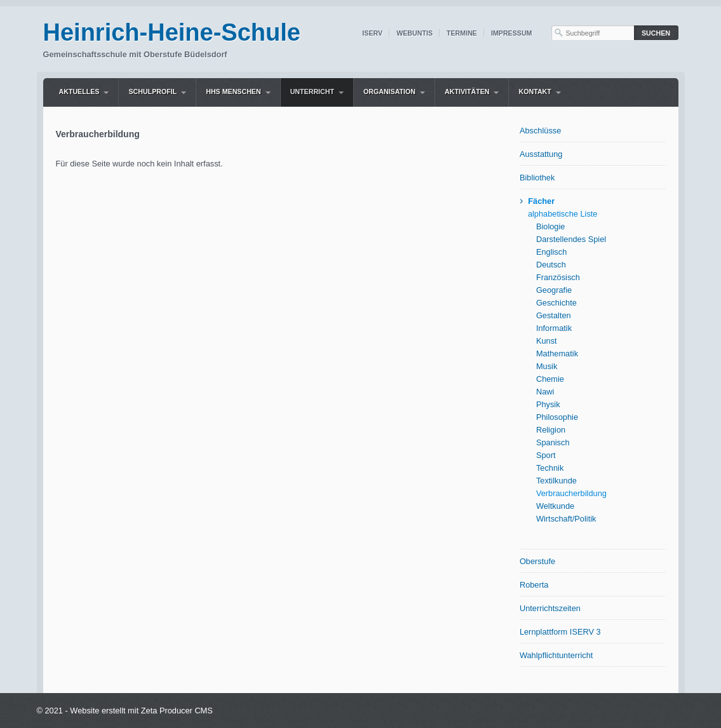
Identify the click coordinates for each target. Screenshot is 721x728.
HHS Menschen (233, 91)
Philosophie (557, 417)
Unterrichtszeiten (550, 608)
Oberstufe (537, 561)
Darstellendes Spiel (571, 239)
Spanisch (553, 442)
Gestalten (554, 315)
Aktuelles (79, 91)
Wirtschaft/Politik (566, 519)
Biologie (551, 226)
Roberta (534, 585)
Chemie (550, 379)
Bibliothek (537, 178)
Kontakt (535, 91)
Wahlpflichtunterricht (556, 655)
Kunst (547, 341)
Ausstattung (541, 154)
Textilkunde (556, 481)
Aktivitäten (467, 91)
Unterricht (312, 91)
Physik (548, 404)
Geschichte (556, 303)
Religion (551, 430)
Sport (546, 455)
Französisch (558, 277)
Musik (547, 366)
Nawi (545, 392)
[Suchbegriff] (593, 33)
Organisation (389, 91)
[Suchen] (656, 33)
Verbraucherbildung (571, 493)
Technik (550, 468)
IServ (372, 33)
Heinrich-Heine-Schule (172, 32)
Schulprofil (152, 91)
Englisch (551, 252)
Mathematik (557, 354)
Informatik (554, 328)
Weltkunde (555, 506)
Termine (462, 33)
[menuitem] (84, 92)
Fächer (541, 201)
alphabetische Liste (563, 214)
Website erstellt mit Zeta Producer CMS (141, 711)
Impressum (512, 33)
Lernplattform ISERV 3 (560, 632)
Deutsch (551, 265)
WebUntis (414, 33)
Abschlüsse (540, 131)
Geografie (554, 290)
